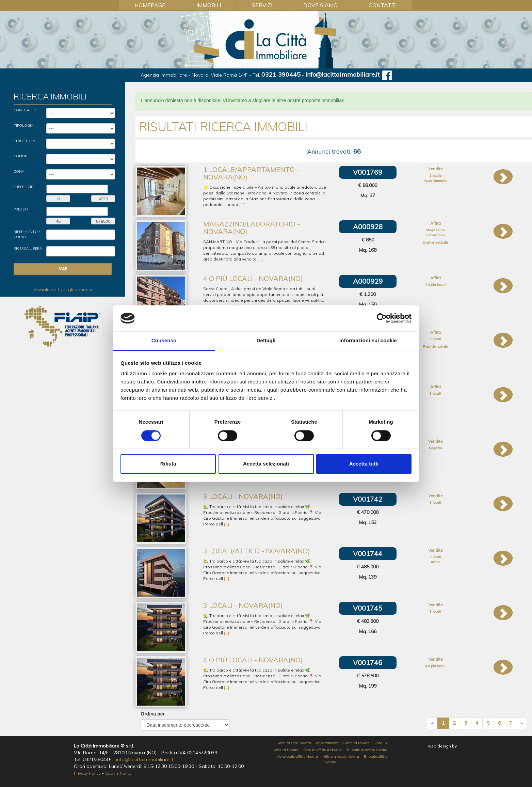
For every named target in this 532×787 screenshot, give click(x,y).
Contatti (383, 5)
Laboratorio (435, 235)
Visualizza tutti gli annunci (63, 289)
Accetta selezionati (266, 464)
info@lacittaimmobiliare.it (342, 74)
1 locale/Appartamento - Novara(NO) (251, 173)
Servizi (262, 5)
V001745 (368, 608)
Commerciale (435, 242)
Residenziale (436, 347)
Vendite (436, 169)
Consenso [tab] (164, 341)
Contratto (25, 110)
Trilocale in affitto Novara (367, 750)
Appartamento (436, 181)
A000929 (368, 281)
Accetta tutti (364, 464)
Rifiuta (168, 464)
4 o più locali (435, 285)
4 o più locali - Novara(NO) (253, 278)
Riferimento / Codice (27, 234)
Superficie (23, 187)
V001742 (368, 499)
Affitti (436, 223)
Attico (435, 562)
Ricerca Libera (28, 248)
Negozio (435, 448)
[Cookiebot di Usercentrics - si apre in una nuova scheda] (382, 318)
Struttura (24, 141)
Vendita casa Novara (294, 743)
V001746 (368, 663)
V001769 (368, 172)
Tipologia (23, 125)
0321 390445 (281, 74)
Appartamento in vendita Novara (343, 743)
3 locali (435, 339)
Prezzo (21, 209)
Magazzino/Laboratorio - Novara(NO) (252, 228)
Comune (22, 156)
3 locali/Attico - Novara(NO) (257, 551)
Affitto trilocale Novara (341, 757)
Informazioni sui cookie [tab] (368, 341)
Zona (19, 171)
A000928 (368, 227)
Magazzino (435, 230)
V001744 (368, 554)
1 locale (435, 176)
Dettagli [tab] (266, 341)
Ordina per (153, 714)
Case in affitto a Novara (323, 750)
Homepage (150, 5)
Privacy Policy (87, 773)
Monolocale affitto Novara (297, 757)
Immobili (209, 5)
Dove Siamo (320, 5)
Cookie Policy (118, 773)
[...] (242, 204)
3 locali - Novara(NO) (243, 496)
